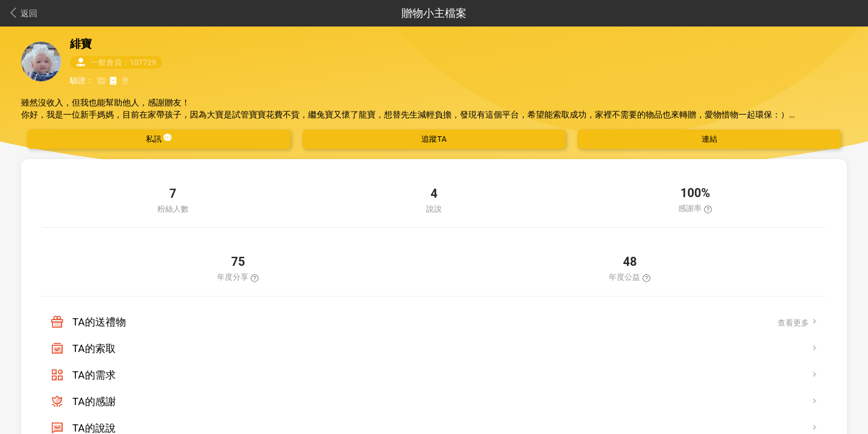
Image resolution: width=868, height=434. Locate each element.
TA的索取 (94, 348)
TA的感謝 (94, 401)
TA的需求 (94, 375)
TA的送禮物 (99, 322)
